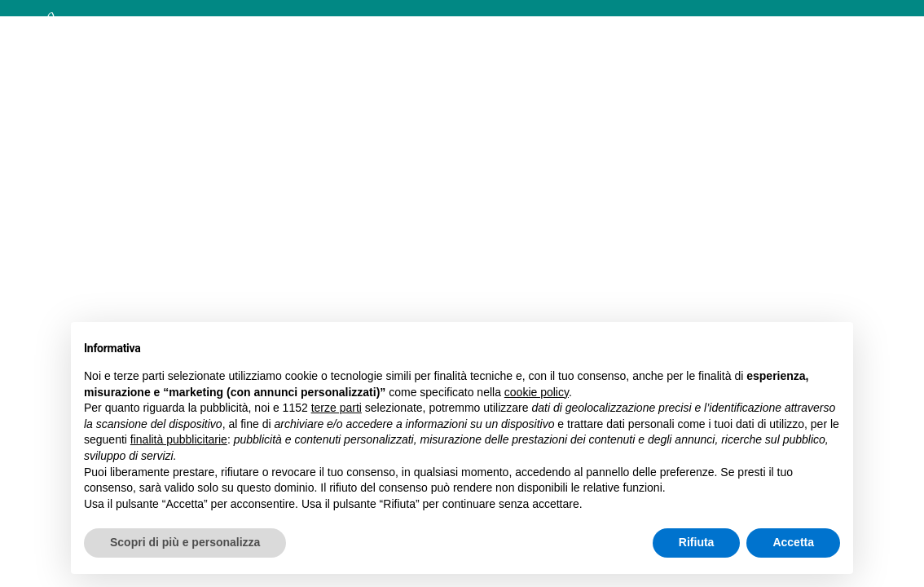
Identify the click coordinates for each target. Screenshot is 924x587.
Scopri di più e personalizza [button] (185, 542)
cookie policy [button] (537, 392)
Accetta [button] (793, 542)
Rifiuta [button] (697, 542)
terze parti (337, 408)
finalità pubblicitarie (179, 439)
